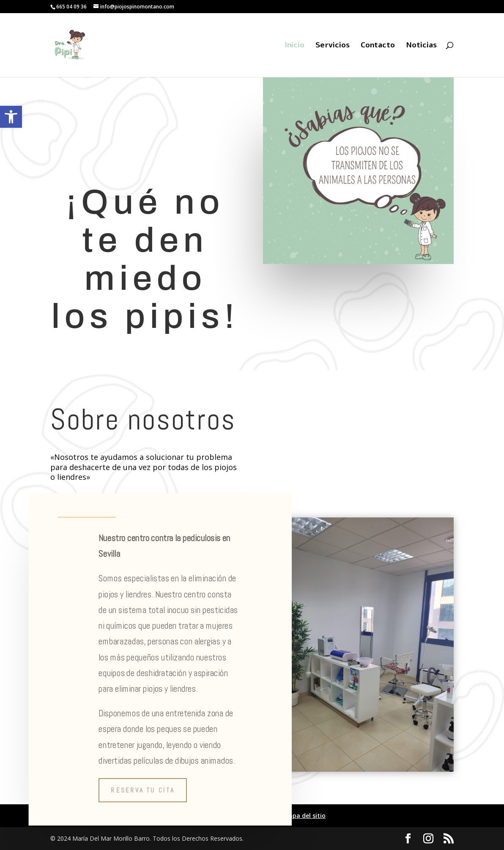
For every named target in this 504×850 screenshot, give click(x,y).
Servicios (333, 46)
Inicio (294, 46)
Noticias (421, 46)
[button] (11, 117)
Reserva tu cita (142, 790)
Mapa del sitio (304, 816)
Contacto (378, 46)
